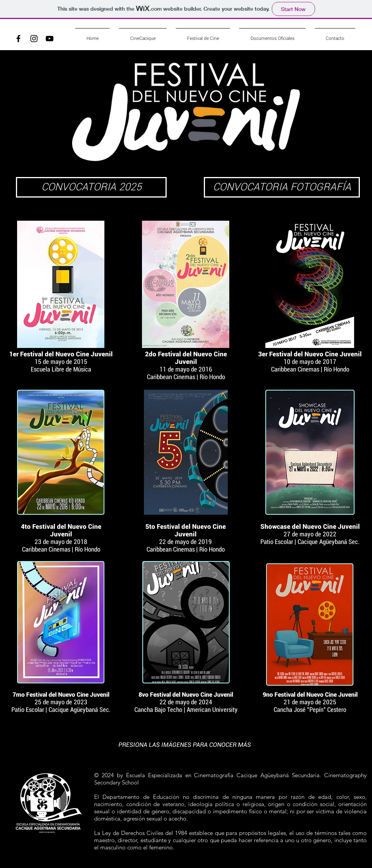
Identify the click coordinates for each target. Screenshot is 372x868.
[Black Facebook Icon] (18, 39)
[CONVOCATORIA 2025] (91, 187)
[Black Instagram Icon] (34, 39)
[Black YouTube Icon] (50, 39)
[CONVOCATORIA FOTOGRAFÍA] (282, 187)
